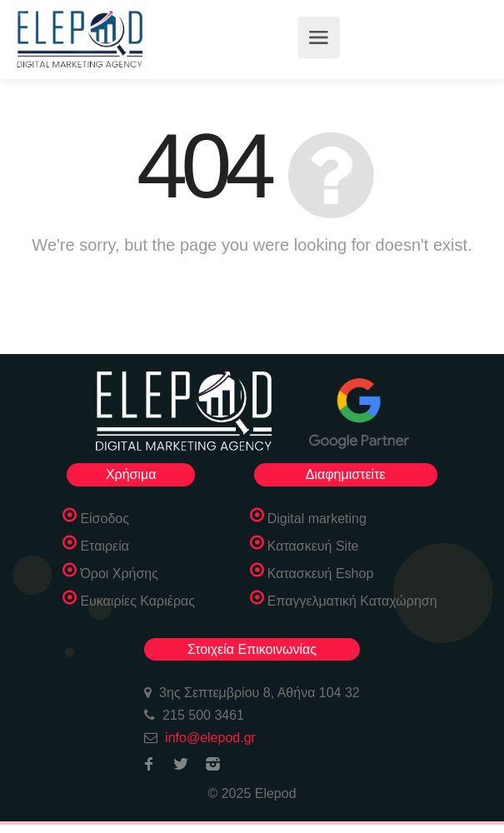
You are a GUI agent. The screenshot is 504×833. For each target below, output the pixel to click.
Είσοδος (105, 519)
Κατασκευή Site (313, 546)
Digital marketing (317, 519)
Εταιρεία (105, 546)
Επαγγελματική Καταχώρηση (352, 601)
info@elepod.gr (210, 738)
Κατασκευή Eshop (321, 574)
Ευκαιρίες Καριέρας (137, 601)
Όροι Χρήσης (119, 574)
